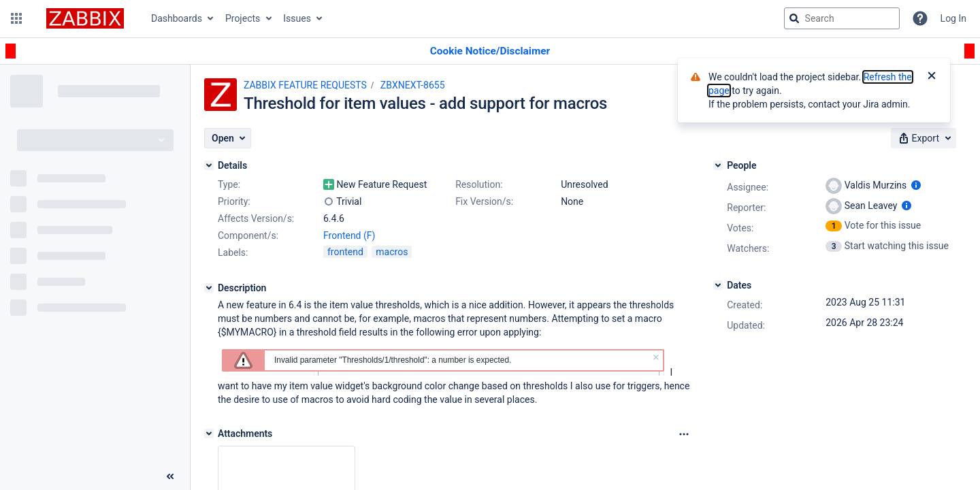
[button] (16, 18)
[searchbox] (842, 18)
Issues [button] (297, 18)
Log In (953, 18)
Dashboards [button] (177, 18)
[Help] (920, 18)
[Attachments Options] (684, 434)
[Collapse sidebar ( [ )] (170, 476)
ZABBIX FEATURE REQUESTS (305, 85)
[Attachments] (209, 434)
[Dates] (718, 285)
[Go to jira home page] (85, 18)
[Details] (209, 165)
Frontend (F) (349, 235)
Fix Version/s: (484, 201)
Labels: (233, 252)
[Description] (209, 288)
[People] (718, 165)
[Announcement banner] (490, 51)
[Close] (932, 77)
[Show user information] (916, 185)
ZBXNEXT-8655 (413, 85)
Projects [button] (243, 18)
